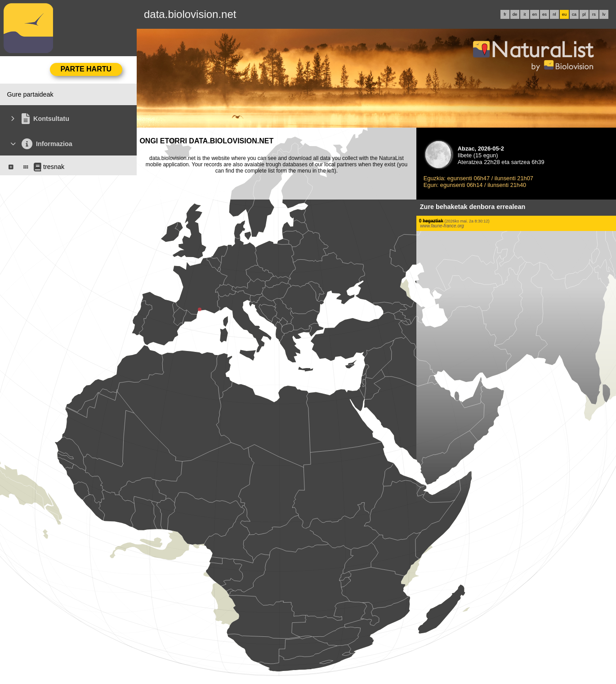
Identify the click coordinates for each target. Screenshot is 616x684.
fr (505, 14)
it (525, 14)
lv (604, 14)
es (545, 14)
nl (554, 14)
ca (574, 14)
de (515, 14)
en (535, 14)
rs (594, 14)
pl (584, 14)
